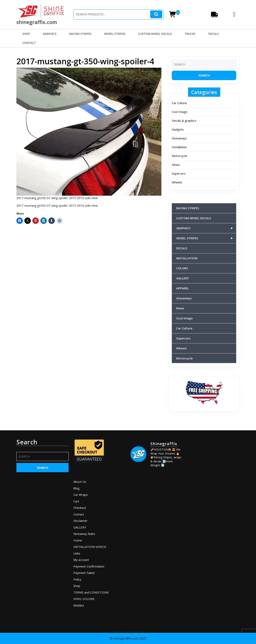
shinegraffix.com (37, 22)
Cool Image (180, 112)
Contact (79, 514)
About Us (80, 482)
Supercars (179, 173)
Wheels (177, 182)
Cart (76, 501)
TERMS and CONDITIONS (91, 592)
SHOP (26, 34)
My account (81, 560)
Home (78, 540)
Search (156, 14)
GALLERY (182, 278)
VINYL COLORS (84, 599)
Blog (76, 488)
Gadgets (178, 129)
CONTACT (29, 43)
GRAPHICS (50, 34)
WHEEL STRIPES (115, 34)
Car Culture (179, 103)
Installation (179, 147)
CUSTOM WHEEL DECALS (155, 34)
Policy (77, 579)
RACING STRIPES (80, 34)
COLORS (182, 268)
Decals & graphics (184, 121)
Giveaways (179, 138)
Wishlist (79, 605)
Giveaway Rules (84, 534)
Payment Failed (84, 573)
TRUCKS (190, 34)
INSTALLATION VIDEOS (90, 547)
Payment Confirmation (89, 566)
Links (77, 553)
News (176, 165)
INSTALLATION (187, 258)
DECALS (213, 34)
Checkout (80, 508)
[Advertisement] (213, 499)
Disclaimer (80, 521)
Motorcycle (179, 156)
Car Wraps (81, 495)
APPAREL (182, 288)
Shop (77, 586)
